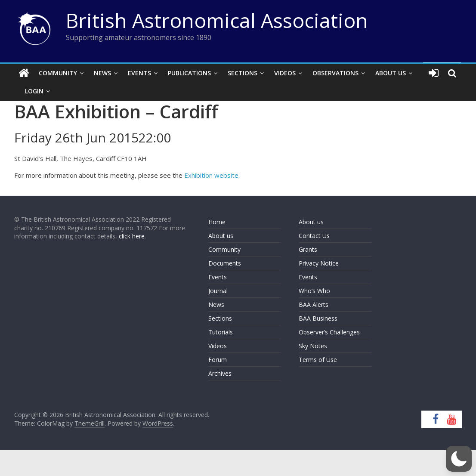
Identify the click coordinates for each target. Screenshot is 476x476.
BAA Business (318, 318)
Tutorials (221, 332)
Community (58, 73)
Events (139, 73)
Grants (308, 249)
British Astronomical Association (217, 20)
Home (217, 222)
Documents (225, 263)
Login (34, 91)
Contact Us (314, 236)
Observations (335, 73)
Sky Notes (313, 346)
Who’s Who (314, 291)
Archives (220, 373)
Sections (243, 73)
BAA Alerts (314, 304)
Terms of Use (318, 360)
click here (132, 236)
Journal (218, 291)
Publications (189, 73)
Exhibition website (211, 175)
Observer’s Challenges (329, 332)
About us (221, 236)
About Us (391, 73)
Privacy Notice (319, 263)
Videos (285, 73)
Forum (218, 360)
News (102, 73)
